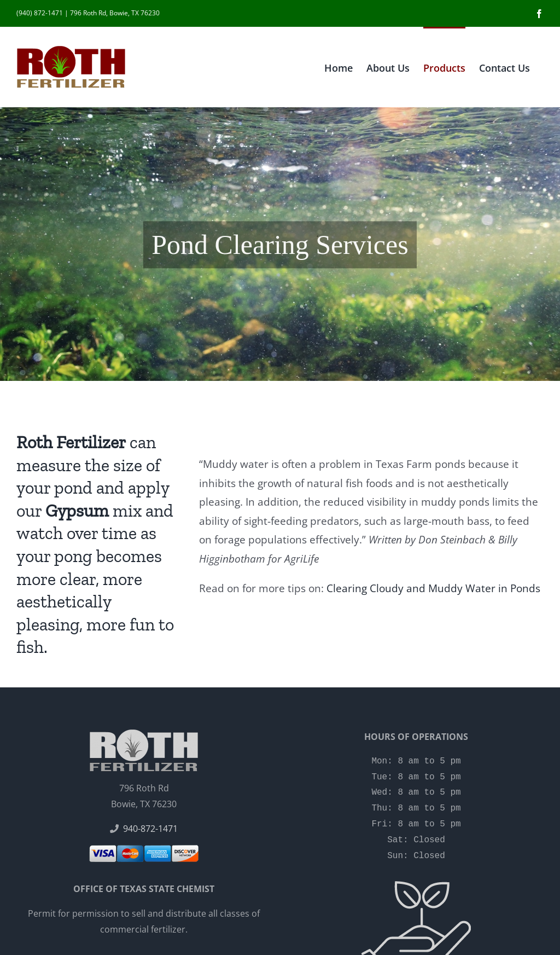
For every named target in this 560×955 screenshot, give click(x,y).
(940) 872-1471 (40, 13)
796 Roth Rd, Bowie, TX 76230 (115, 13)
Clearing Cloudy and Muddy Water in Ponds (433, 588)
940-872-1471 (150, 829)
